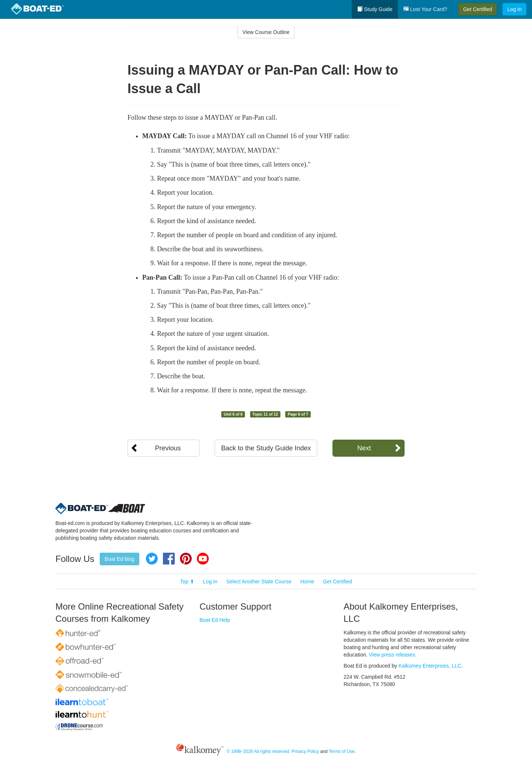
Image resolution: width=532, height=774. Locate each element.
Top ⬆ (187, 582)
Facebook (169, 559)
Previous (168, 448)
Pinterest (186, 559)
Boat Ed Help (215, 620)
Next (364, 448)
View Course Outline (266, 32)
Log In (514, 9)
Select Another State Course (259, 582)
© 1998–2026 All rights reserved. (258, 751)
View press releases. (393, 655)
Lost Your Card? (425, 9)
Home (307, 582)
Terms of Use (342, 751)
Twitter (152, 559)
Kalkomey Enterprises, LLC (430, 666)
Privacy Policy (305, 751)
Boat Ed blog (119, 559)
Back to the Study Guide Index (266, 448)
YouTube (203, 559)
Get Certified (478, 9)
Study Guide (375, 9)
